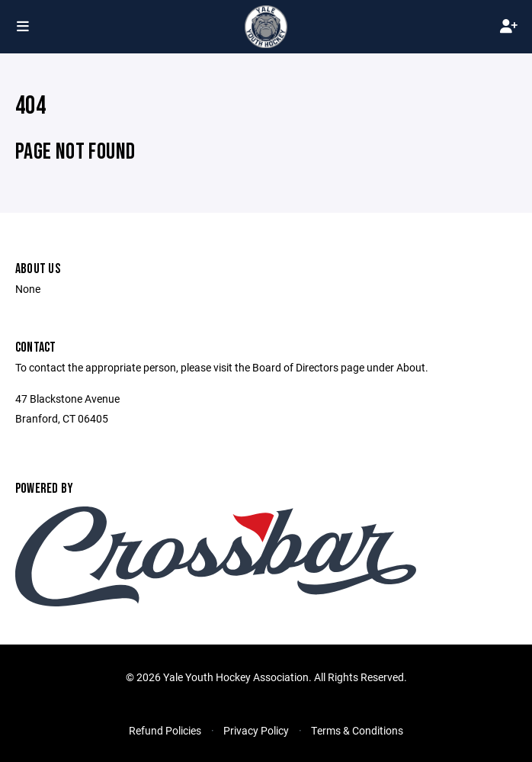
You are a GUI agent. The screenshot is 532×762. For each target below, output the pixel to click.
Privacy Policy (256, 730)
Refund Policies (165, 730)
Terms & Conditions (357, 730)
